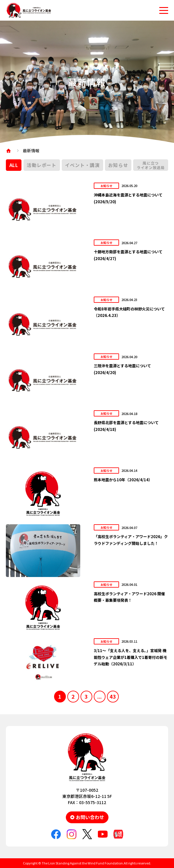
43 (113, 696)
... (99, 696)
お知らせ (118, 165)
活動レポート (42, 165)
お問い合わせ (90, 817)
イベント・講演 (82, 165)
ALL (14, 165)
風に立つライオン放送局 (151, 165)
